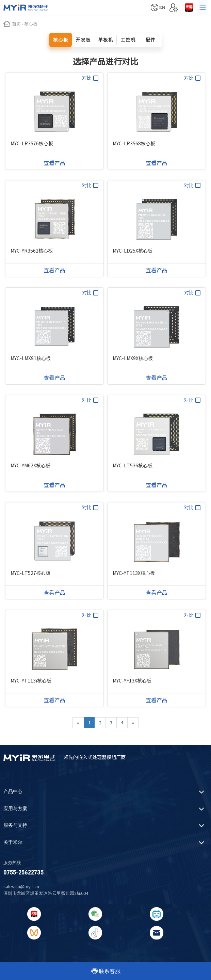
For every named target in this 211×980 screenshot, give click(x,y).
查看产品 (54, 163)
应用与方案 (15, 809)
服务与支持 (15, 825)
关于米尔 (13, 842)
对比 (90, 78)
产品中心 (13, 792)
